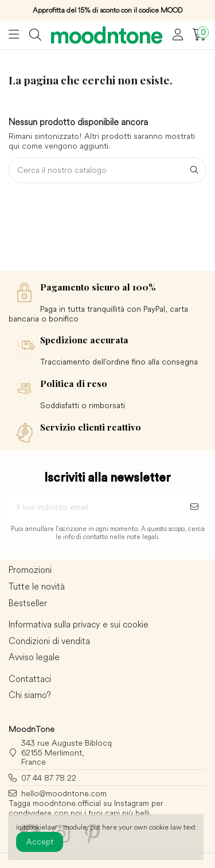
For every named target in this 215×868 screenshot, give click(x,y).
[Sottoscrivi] (194, 507)
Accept (40, 842)
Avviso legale (34, 657)
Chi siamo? (30, 695)
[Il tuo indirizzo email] (95, 507)
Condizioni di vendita (49, 641)
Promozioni (30, 570)
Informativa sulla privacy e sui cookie (79, 625)
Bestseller (28, 603)
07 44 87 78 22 (49, 778)
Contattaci (30, 679)
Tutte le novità (37, 587)
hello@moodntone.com (64, 793)
